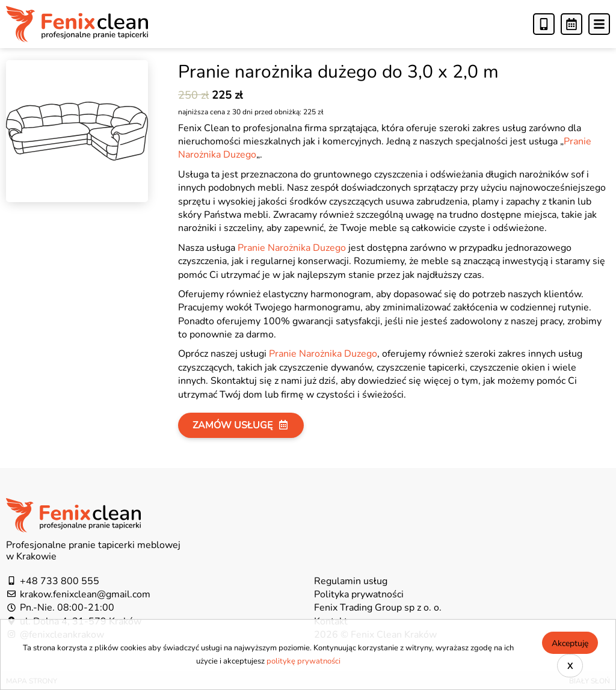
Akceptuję (570, 643)
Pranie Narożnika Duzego (292, 247)
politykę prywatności (303, 661)
